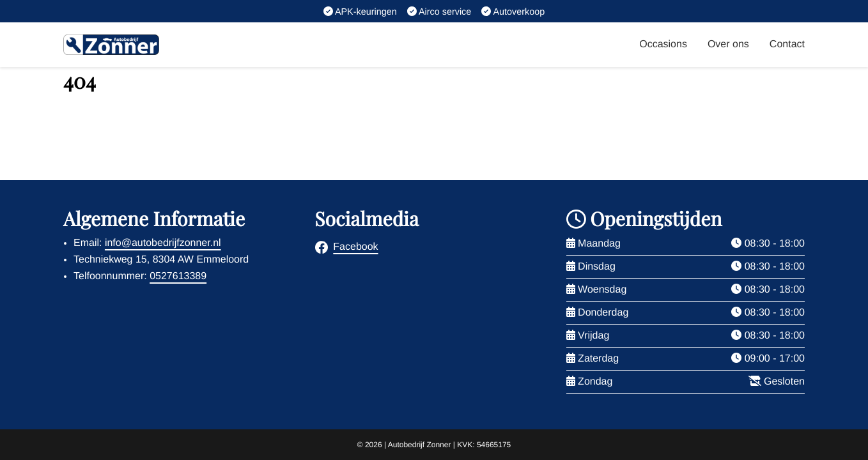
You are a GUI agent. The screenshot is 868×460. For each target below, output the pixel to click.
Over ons (728, 44)
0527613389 (178, 276)
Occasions (663, 44)
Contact (787, 44)
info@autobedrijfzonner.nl (163, 243)
